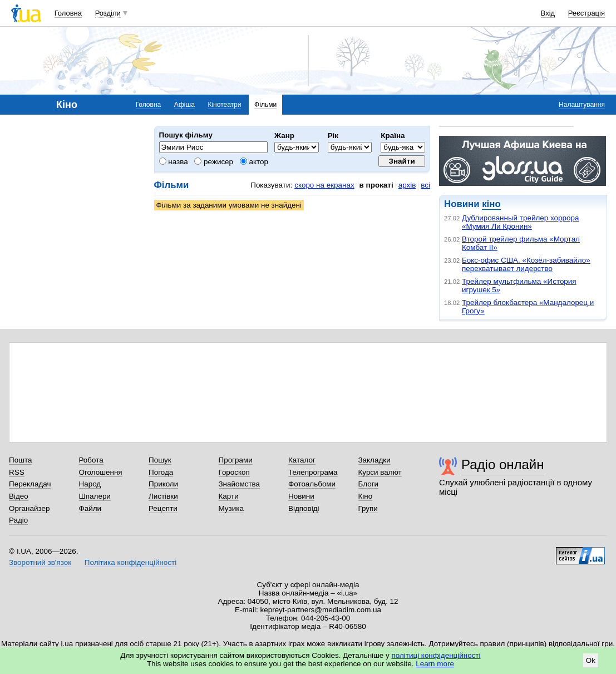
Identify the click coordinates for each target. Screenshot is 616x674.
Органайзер (29, 508)
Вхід (548, 13)
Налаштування (582, 105)
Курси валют (380, 472)
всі (425, 185)
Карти (229, 496)
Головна (68, 13)
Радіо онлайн (503, 464)
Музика (231, 508)
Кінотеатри (224, 105)
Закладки (374, 460)
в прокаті (376, 185)
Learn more (435, 664)
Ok (591, 660)
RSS (17, 472)
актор (254, 162)
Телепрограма (313, 472)
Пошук (160, 460)
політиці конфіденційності (436, 655)
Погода (161, 472)
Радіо (18, 520)
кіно (491, 204)
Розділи (108, 13)
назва (174, 162)
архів (407, 185)
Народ (90, 484)
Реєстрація (587, 13)
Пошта (20, 460)
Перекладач (30, 484)
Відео (19, 496)
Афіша (184, 105)
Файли (90, 508)
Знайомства (240, 484)
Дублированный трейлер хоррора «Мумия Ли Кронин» (520, 222)
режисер (214, 162)
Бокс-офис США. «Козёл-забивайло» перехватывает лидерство (526, 264)
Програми (236, 460)
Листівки (163, 496)
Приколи (163, 484)
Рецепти (163, 508)
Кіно (366, 496)
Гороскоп (234, 472)
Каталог (302, 460)
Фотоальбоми (312, 484)
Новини (301, 496)
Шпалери (95, 496)
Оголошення (101, 472)
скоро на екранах (324, 185)
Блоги (369, 484)
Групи (368, 508)
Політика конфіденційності (130, 562)
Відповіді (304, 508)
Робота (91, 460)
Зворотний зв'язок (40, 562)
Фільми (265, 105)
